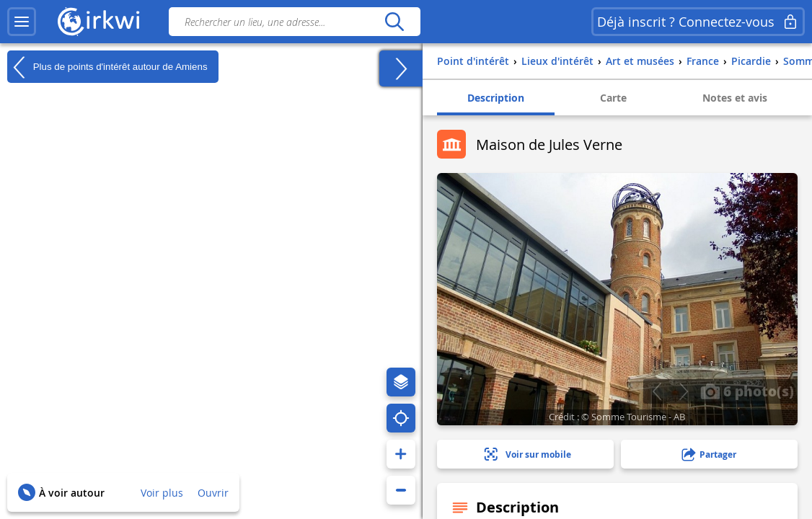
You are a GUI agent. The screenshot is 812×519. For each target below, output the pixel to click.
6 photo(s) (747, 391)
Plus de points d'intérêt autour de (107, 67)
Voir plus (162, 493)
